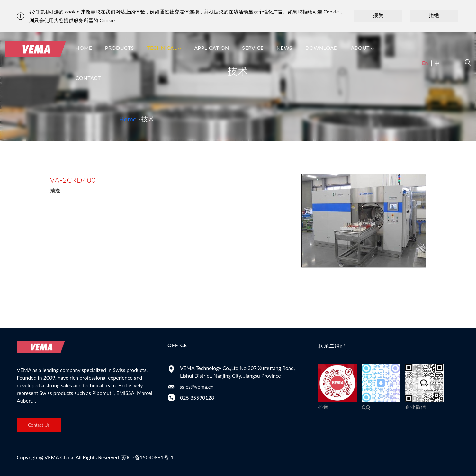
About (363, 48)
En (425, 63)
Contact (88, 78)
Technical (164, 48)
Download (322, 48)
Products (120, 48)
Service (253, 48)
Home (84, 48)
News (285, 48)
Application (212, 48)
